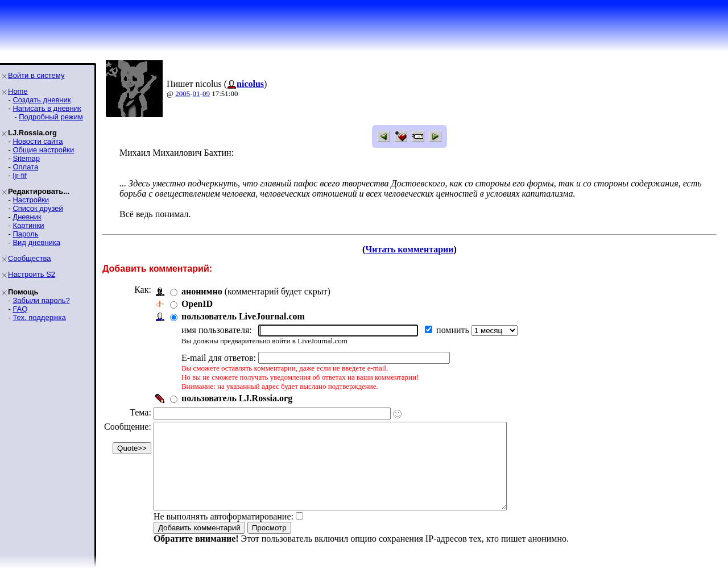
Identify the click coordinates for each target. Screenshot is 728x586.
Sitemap (26, 158)
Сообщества (30, 258)
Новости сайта (38, 141)
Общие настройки (43, 150)
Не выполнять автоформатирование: (224, 533)
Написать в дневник (47, 108)
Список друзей (38, 208)
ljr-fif (20, 175)
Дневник (27, 217)
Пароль (25, 234)
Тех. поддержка (39, 317)
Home (18, 91)
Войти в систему (36, 75)
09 (206, 93)
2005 (183, 93)
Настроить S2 (32, 274)
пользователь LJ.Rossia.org (237, 398)
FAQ (20, 309)
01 (197, 93)
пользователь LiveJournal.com (243, 316)
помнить (454, 330)
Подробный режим (51, 117)
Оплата (25, 167)
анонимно (202, 291)
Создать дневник (42, 100)
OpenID (197, 304)
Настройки (31, 200)
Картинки (28, 225)
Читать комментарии (409, 249)
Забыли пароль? (41, 300)
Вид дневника (36, 242)
